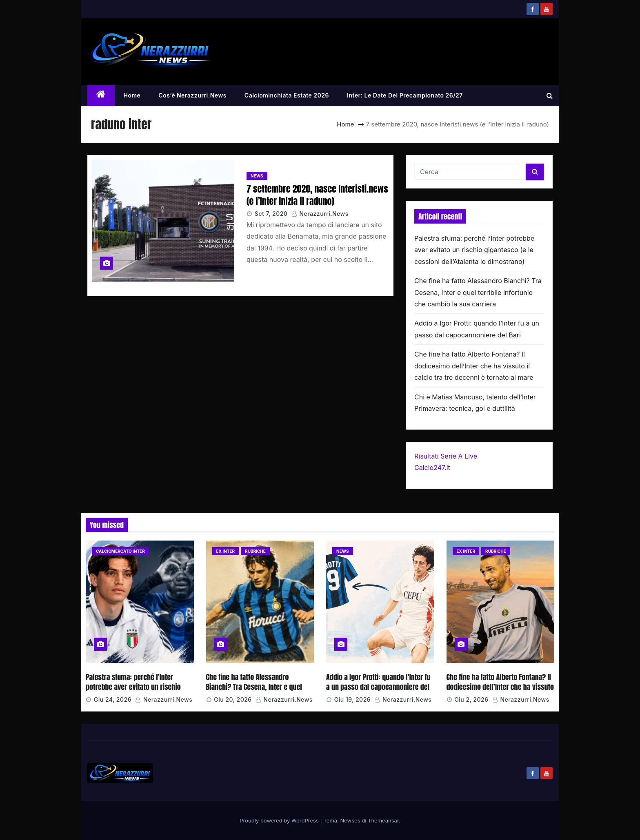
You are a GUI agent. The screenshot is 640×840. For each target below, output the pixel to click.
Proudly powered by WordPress (280, 820)
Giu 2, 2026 (471, 699)
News (257, 176)
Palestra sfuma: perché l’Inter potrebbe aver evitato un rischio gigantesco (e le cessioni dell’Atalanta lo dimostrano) (474, 250)
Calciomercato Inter (120, 551)
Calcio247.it (432, 468)
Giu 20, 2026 (233, 699)
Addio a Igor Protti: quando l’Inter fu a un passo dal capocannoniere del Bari (378, 687)
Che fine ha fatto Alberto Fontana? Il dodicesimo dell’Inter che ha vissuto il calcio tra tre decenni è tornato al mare (474, 366)
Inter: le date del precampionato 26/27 (405, 95)
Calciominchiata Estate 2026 (287, 95)
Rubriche (255, 551)
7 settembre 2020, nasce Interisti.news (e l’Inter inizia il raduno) (317, 195)
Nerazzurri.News (320, 214)
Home (132, 95)
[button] (550, 95)
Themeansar (383, 820)
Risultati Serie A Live (446, 456)
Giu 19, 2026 (352, 699)
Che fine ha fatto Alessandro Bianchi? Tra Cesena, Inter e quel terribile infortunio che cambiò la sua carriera (478, 292)
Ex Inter (226, 551)
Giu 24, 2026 (113, 699)
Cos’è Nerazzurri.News (192, 95)
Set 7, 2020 (271, 214)
